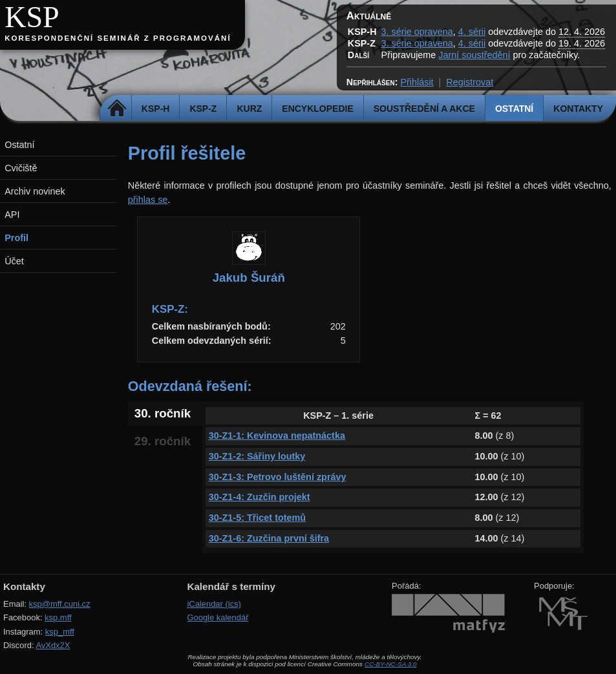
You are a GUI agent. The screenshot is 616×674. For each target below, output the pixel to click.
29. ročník (163, 441)
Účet (14, 261)
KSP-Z (203, 109)
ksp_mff (60, 632)
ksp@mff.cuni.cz (60, 604)
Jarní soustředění (474, 55)
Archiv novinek (35, 191)
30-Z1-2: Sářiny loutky (257, 456)
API (12, 215)
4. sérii (472, 32)
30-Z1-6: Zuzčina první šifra (269, 538)
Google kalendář (218, 617)
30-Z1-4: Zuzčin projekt (260, 497)
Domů (117, 109)
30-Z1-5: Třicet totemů (257, 518)
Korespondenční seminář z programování (118, 38)
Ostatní (514, 109)
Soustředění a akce (424, 109)
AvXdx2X (53, 645)
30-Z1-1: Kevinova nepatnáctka (277, 436)
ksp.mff (58, 617)
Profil (16, 238)
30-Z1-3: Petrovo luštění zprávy (278, 477)
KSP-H (156, 109)
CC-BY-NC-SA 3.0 (391, 664)
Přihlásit (417, 82)
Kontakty (578, 109)
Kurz (249, 109)
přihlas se (148, 200)
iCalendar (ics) (214, 604)
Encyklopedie (317, 109)
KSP (32, 17)
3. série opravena (417, 32)
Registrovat (470, 82)
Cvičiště (21, 168)
